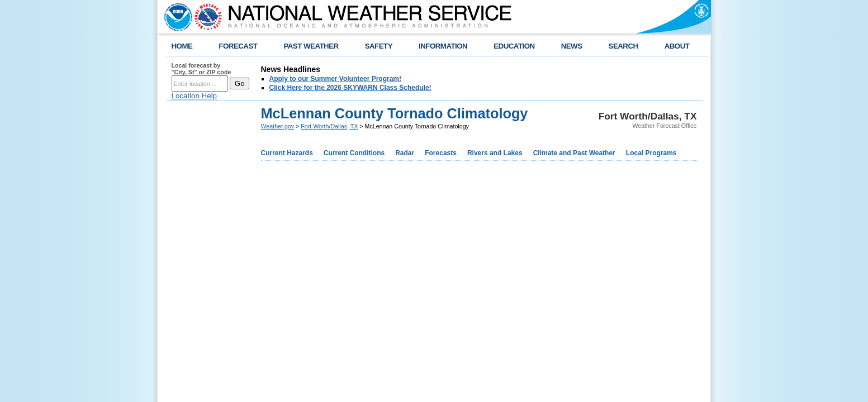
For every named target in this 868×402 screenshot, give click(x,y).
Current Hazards (287, 153)
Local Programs (651, 153)
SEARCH (623, 46)
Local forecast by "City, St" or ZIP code (201, 69)
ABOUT (677, 46)
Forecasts (441, 153)
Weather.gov (278, 126)
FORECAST (238, 46)
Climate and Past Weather (574, 153)
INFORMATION (443, 46)
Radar (405, 153)
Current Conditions (354, 153)
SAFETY (379, 46)
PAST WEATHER (311, 46)
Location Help (195, 96)
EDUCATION (514, 46)
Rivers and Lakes (495, 153)
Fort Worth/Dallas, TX (329, 126)
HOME (182, 46)
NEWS (572, 46)
